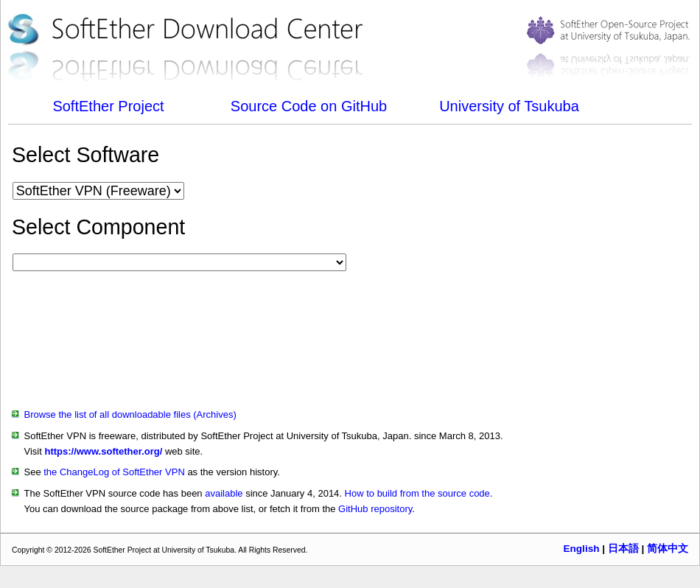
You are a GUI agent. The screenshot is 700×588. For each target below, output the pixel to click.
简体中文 (668, 549)
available (224, 493)
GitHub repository (375, 509)
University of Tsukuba (509, 106)
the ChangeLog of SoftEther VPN (114, 472)
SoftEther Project (108, 106)
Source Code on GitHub (309, 106)
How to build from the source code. (419, 493)
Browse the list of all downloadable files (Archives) (130, 414)
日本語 (623, 549)
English (582, 549)
